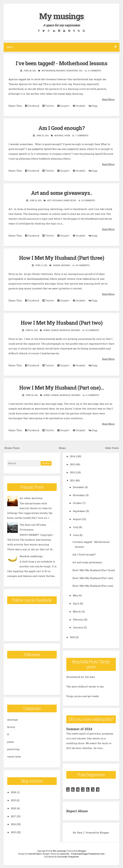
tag (81, 70)
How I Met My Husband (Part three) (61, 258)
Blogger (104, 832)
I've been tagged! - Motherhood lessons (61, 63)
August (77, 518)
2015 (13, 832)
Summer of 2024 (79, 728)
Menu (62, 47)
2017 (13, 816)
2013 (72, 464)
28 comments (83, 265)
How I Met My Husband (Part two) (62, 322)
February (78, 619)
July (76, 526)
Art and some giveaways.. (61, 193)
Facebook (32, 106)
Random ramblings (31, 556)
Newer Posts (12, 447)
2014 (73, 456)
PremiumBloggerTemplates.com (88, 853)
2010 (72, 637)
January (78, 627)
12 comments (88, 200)
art (49, 200)
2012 (72, 472)
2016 (13, 824)
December (79, 486)
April (76, 603)
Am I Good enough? (62, 128)
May (76, 595)
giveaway (57, 200)
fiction (11, 726)
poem (67, 135)
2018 (13, 808)
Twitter (48, 106)
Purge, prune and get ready (83, 696)
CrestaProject (34, 853)
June (76, 534)
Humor (57, 265)
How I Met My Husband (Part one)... (62, 387)
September (79, 511)
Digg (93, 106)
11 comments (94, 70)
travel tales (14, 756)
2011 (72, 480)
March (77, 611)
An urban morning (31, 497)
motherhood (48, 70)
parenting (72, 70)
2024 (14, 792)
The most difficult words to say (85, 686)
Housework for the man (81, 676)
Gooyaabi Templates (68, 856)
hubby (47, 330)
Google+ (64, 106)
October (77, 503)
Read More (108, 99)
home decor (70, 200)
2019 (13, 800)
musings (61, 70)
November (79, 494)
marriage (65, 330)
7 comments (82, 135)
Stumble (79, 106)
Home (62, 447)
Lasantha (64, 853)
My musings (62, 16)
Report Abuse (77, 810)
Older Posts (112, 447)
